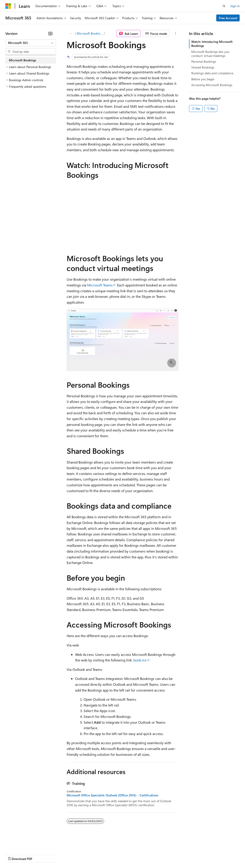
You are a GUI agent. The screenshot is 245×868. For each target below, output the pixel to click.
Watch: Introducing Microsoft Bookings (212, 44)
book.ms (140, 660)
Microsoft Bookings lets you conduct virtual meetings (210, 54)
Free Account (228, 18)
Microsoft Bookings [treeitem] (23, 60)
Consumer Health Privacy (128, 855)
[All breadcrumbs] (71, 33)
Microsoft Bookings (90, 33)
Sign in (235, 6)
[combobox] (31, 43)
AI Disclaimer (14, 855)
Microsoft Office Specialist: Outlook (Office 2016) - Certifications (112, 795)
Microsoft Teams (100, 285)
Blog (61, 855)
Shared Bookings (203, 67)
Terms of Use (163, 855)
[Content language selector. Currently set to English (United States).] (26, 844)
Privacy (97, 855)
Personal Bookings (204, 61)
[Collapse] (50, 33)
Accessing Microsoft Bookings (212, 85)
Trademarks (185, 855)
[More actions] (175, 33)
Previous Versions (40, 855)
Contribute (80, 855)
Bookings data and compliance (212, 73)
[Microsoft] (8, 6)
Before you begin (203, 79)
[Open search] (224, 6)
